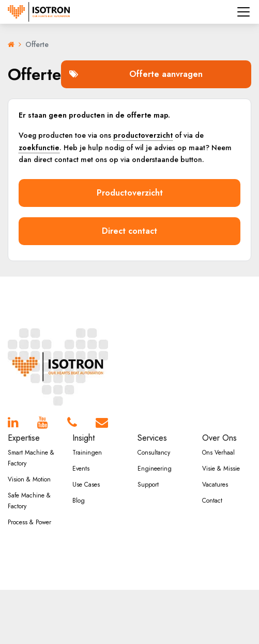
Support (148, 485)
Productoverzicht (130, 193)
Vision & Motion (29, 479)
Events (81, 469)
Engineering (155, 469)
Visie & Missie (221, 469)
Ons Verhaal (218, 453)
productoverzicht (143, 135)
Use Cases (86, 485)
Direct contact (129, 231)
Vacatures (215, 485)
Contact (212, 501)
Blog (79, 501)
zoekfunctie (39, 148)
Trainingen (87, 453)
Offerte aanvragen (136, 74)
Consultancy (154, 453)
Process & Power (29, 522)
